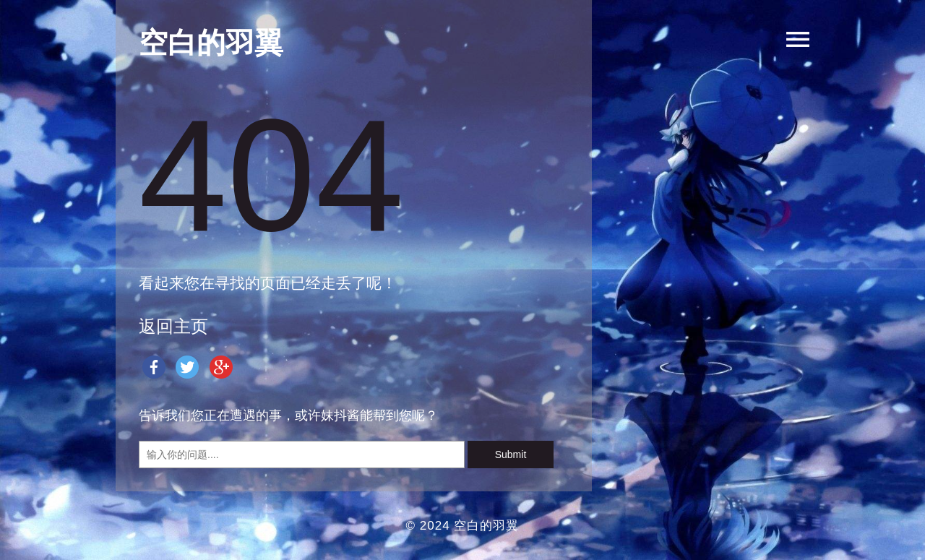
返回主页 (173, 326)
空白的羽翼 (486, 526)
